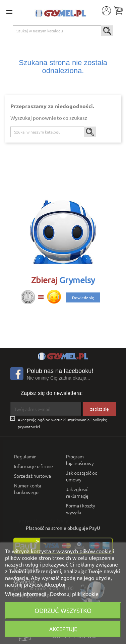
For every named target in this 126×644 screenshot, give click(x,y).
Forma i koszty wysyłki (81, 509)
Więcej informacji (26, 594)
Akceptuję (63, 629)
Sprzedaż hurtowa (33, 476)
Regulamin (25, 456)
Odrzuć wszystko (63, 610)
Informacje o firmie (34, 466)
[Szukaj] (63, 31)
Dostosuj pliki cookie (74, 594)
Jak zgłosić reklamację (77, 492)
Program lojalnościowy (80, 460)
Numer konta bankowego (28, 489)
